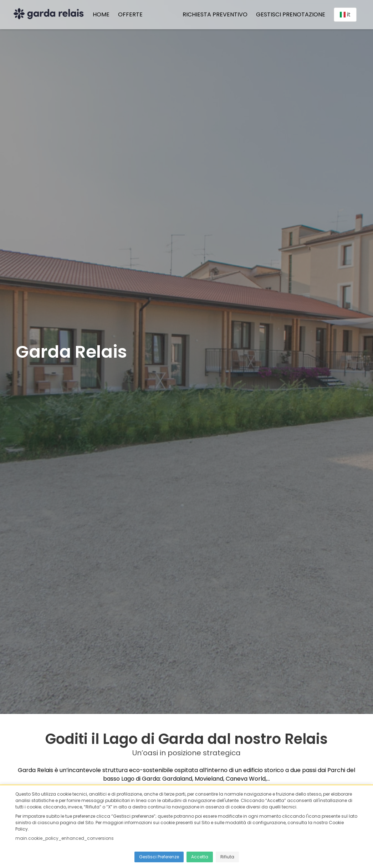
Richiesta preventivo (213, 16)
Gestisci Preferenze (159, 857)
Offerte (132, 16)
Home (103, 16)
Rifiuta (227, 857)
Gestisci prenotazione (288, 16)
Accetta (200, 857)
